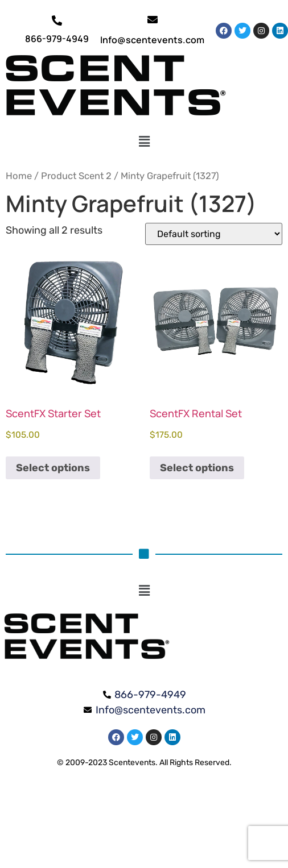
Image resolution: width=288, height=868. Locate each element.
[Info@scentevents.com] (153, 19)
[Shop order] (214, 234)
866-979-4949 (57, 39)
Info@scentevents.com (152, 40)
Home (19, 176)
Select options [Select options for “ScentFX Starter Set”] (53, 468)
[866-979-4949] (57, 20)
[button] (144, 142)
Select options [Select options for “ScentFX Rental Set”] (197, 468)
